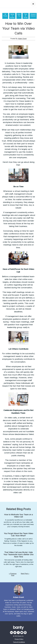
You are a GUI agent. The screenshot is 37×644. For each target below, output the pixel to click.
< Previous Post (13, 574)
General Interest (33, 15)
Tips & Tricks (26, 16)
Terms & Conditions (19, 642)
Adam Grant (22, 39)
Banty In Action (12, 16)
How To (19, 15)
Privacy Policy (19, 639)
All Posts (5, 15)
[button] (33, 4)
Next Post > (25, 574)
